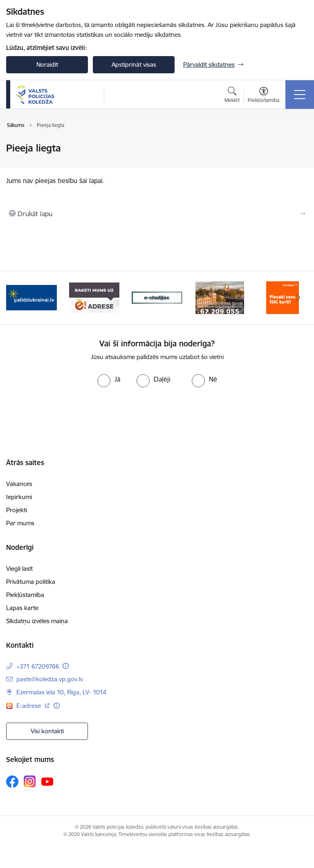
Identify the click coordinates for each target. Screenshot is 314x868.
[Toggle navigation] (300, 95)
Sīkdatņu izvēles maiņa (37, 621)
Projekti (17, 510)
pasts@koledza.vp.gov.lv (50, 679)
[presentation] (157, 418)
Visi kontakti (47, 731)
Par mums (20, 523)
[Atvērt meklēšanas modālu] (232, 96)
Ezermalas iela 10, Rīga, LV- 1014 (61, 692)
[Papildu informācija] (66, 666)
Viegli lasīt (19, 568)
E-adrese (29, 706)
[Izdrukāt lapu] (157, 214)
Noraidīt (47, 64)
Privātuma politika (31, 582)
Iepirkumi (19, 497)
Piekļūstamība (25, 595)
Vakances (19, 484)
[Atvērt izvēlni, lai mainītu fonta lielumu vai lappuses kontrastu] (264, 96)
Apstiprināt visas (134, 64)
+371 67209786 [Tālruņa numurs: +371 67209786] (38, 666)
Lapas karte (22, 608)
